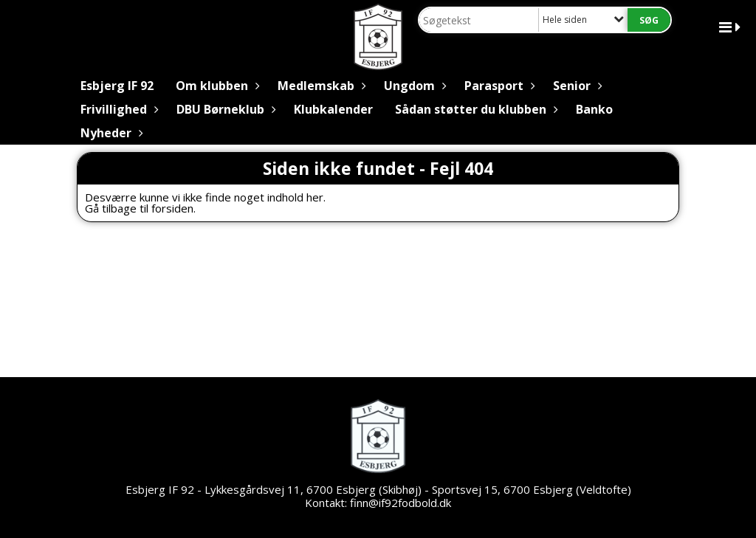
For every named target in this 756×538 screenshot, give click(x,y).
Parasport (498, 86)
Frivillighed (117, 109)
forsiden (172, 208)
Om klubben (216, 86)
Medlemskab (320, 86)
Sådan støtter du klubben (474, 109)
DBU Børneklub (224, 109)
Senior (575, 86)
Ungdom (413, 86)
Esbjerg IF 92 (117, 86)
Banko (594, 109)
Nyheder (110, 133)
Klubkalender (333, 109)
